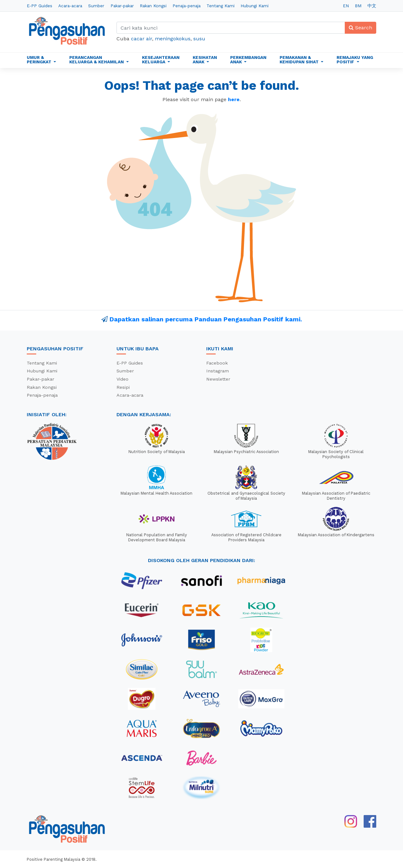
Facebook (217, 363)
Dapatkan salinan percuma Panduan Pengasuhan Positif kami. (206, 319)
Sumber (96, 6)
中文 (372, 6)
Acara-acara (70, 6)
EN (346, 6)
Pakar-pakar (122, 6)
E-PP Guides (40, 6)
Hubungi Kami (255, 6)
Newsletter (218, 379)
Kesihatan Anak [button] (205, 60)
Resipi (123, 387)
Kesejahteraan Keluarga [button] (161, 60)
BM (358, 6)
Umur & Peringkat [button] (40, 60)
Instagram (218, 371)
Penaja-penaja (187, 6)
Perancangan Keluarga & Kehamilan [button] (97, 60)
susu (199, 39)
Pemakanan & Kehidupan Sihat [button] (300, 60)
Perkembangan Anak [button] (248, 60)
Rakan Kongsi (153, 6)
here (234, 99)
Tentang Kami (221, 6)
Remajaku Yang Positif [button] (355, 60)
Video (122, 379)
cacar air (142, 39)
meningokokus (173, 39)
